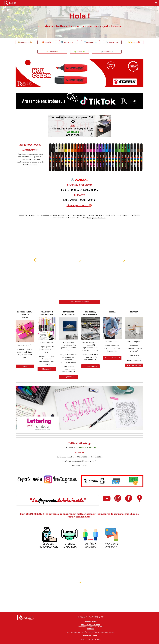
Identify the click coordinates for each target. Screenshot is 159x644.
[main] (79, 19)
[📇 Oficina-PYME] (112, 42)
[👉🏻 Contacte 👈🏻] (52, 52)
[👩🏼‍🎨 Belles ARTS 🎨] (25, 42)
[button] (156, 3)
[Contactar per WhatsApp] (79, 302)
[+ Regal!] (25, 366)
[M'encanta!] (47, 369)
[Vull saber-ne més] (134, 365)
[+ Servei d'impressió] (90, 366)
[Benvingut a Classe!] (112, 358)
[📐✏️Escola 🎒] (134, 42)
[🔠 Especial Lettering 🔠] (69, 42)
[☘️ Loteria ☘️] (79, 52)
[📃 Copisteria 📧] (90, 42)
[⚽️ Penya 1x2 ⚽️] (107, 52)
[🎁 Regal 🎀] (47, 42)
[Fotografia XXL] (69, 377)
